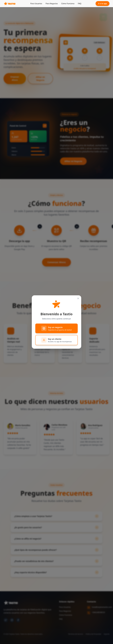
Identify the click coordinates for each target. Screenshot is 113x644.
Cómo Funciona (68, 4)
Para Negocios (52, 4)
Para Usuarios (36, 4)
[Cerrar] (78, 298)
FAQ (80, 4)
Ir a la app (103, 4)
